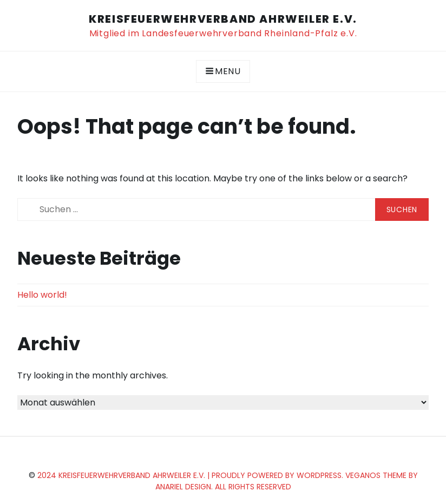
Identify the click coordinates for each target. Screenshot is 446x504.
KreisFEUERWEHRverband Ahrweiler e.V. (223, 19)
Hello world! (42, 295)
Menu (223, 71)
